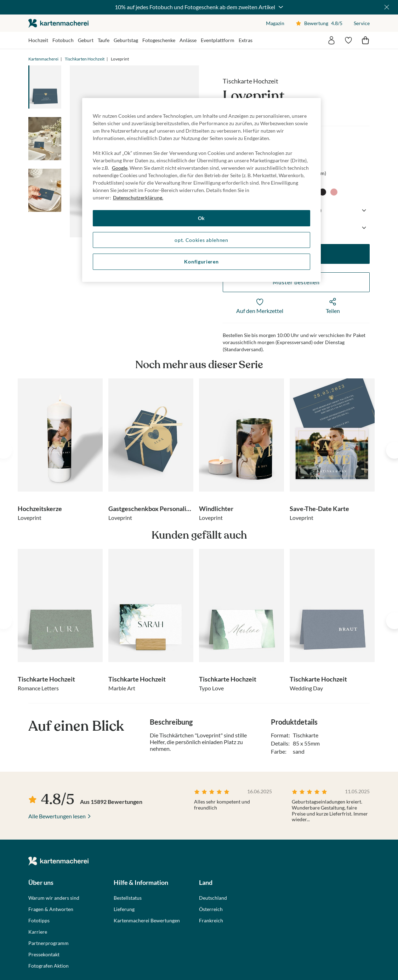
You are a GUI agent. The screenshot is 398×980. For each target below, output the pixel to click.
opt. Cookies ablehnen (201, 240)
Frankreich (211, 921)
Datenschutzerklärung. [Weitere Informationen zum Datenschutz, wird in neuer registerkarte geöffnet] (138, 198)
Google (120, 168)
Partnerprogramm (49, 943)
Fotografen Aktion (49, 966)
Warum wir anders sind (54, 898)
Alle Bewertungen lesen (57, 816)
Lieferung (124, 909)
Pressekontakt (44, 955)
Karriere (38, 932)
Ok (201, 218)
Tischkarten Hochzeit (85, 59)
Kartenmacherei (43, 59)
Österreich (211, 909)
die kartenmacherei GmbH (58, 23)
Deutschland (213, 898)
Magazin (275, 23)
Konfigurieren (201, 262)
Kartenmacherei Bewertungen (147, 921)
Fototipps (39, 921)
